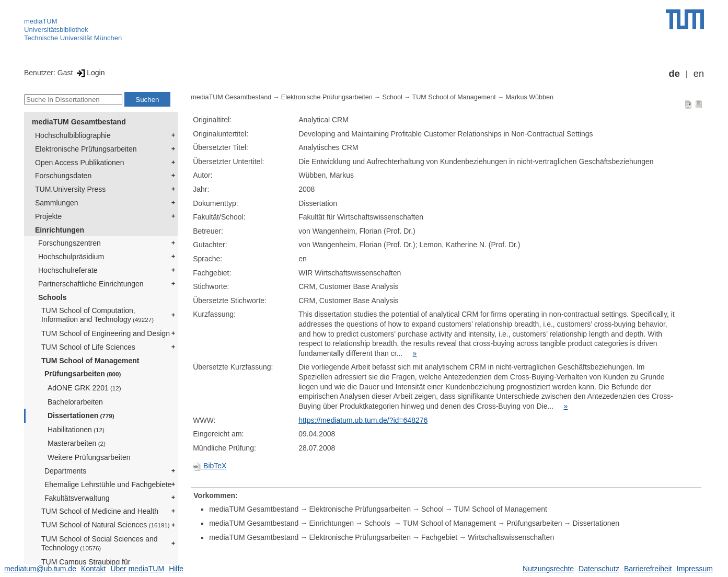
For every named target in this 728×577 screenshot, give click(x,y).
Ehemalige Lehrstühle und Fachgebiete (108, 484)
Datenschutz (599, 569)
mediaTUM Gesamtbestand (79, 122)
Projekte (48, 216)
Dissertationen (81, 416)
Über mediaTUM (137, 569)
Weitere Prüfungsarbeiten (89, 457)
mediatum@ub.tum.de (40, 569)
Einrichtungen (60, 230)
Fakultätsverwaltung (77, 498)
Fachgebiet (439, 537)
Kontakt (93, 569)
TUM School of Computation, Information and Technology (97, 315)
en (699, 74)
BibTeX (210, 466)
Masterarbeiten (77, 443)
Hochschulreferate (68, 270)
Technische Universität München (73, 38)
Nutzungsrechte (548, 569)
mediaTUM (41, 21)
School (392, 97)
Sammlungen (57, 203)
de (674, 74)
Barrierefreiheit (648, 569)
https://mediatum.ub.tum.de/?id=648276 (363, 420)
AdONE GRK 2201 (84, 388)
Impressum (695, 569)
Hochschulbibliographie (73, 135)
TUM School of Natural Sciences (106, 525)
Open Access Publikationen (79, 163)
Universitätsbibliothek (56, 30)
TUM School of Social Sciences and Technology (100, 543)
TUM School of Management (90, 361)
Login (90, 73)
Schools (52, 297)
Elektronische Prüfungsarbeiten (86, 149)
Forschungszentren (70, 243)
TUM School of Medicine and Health (100, 511)
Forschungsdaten (63, 176)
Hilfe (176, 569)
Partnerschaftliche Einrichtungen (91, 284)
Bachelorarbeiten (75, 402)
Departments (65, 471)
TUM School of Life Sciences (88, 347)
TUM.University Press (70, 189)
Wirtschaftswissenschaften (511, 537)
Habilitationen (76, 430)
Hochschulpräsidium (71, 257)
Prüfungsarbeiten (83, 374)
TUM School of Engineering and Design (106, 333)
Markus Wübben (529, 97)
